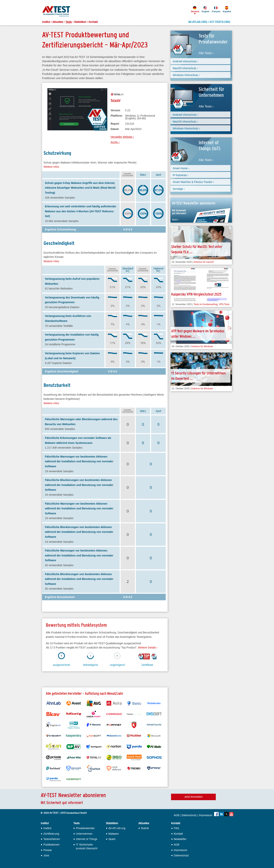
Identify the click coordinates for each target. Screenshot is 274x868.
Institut (46, 22)
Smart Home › (181, 168)
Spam (112, 839)
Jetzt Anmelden (193, 797)
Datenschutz (189, 815)
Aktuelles (58, 22)
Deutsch (195, 9)
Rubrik (145, 828)
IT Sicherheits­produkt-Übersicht (87, 847)
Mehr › (175, 220)
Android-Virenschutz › (185, 61)
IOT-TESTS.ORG (220, 22)
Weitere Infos (51, 167)
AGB (176, 815)
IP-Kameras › (180, 175)
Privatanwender (85, 828)
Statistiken (80, 22)
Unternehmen (84, 834)
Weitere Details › (148, 648)
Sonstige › (179, 189)
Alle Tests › (206, 53)
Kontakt (93, 22)
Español (227, 9)
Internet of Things (87, 839)
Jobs (46, 856)
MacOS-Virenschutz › (185, 68)
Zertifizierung (51, 834)
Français (216, 9)
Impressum (206, 815)
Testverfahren (52, 839)
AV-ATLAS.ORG (198, 22)
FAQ (176, 828)
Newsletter (180, 839)
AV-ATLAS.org (117, 828)
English (205, 9)
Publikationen (51, 845)
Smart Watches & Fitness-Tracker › (193, 182)
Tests (69, 22)
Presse (48, 850)
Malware (114, 834)
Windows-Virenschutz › (186, 75)
